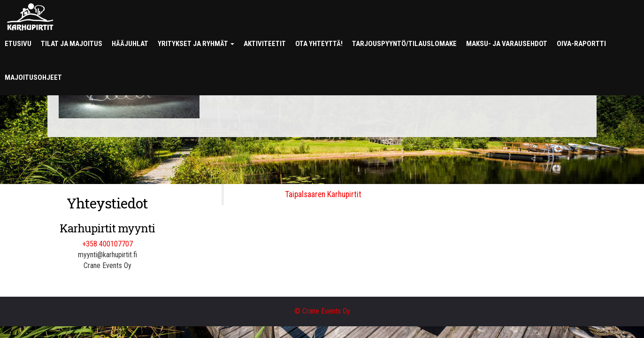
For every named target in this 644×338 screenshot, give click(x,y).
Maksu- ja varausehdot (507, 44)
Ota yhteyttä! (319, 44)
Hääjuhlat (130, 44)
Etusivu (18, 44)
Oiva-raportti (581, 44)
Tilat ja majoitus (72, 44)
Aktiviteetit (265, 44)
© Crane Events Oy (322, 311)
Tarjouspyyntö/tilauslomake (404, 44)
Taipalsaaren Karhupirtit (323, 194)
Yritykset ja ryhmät (196, 44)
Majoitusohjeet (33, 77)
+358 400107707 (107, 244)
